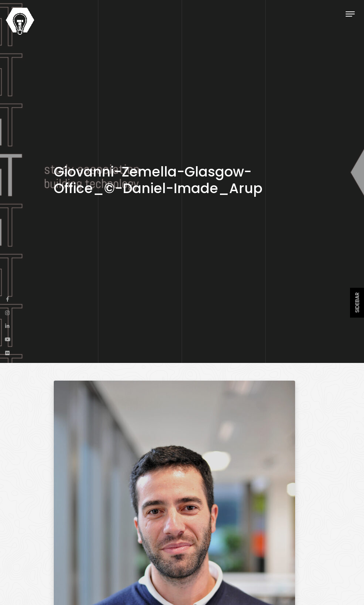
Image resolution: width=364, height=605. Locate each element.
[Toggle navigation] (350, 14)
